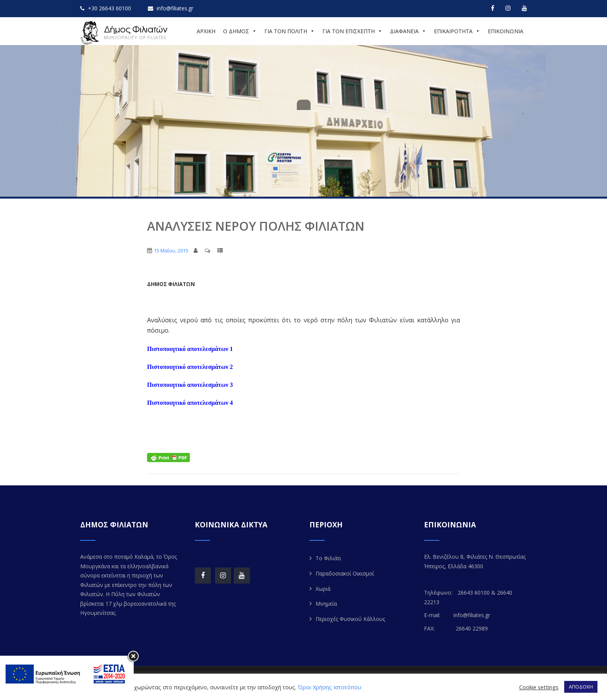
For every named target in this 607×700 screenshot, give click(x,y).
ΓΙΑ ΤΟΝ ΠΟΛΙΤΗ (290, 31)
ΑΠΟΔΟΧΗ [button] (581, 687)
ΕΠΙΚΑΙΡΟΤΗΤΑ (457, 31)
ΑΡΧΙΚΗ (206, 31)
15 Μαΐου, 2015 (171, 251)
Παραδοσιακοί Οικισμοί (345, 573)
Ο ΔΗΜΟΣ (240, 31)
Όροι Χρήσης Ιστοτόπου (330, 687)
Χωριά (323, 589)
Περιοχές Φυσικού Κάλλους (350, 619)
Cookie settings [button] (539, 687)
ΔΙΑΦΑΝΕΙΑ (408, 31)
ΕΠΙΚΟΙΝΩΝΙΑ (506, 31)
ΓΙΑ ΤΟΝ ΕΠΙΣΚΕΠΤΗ (352, 31)
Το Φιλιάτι (328, 558)
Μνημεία (326, 604)
